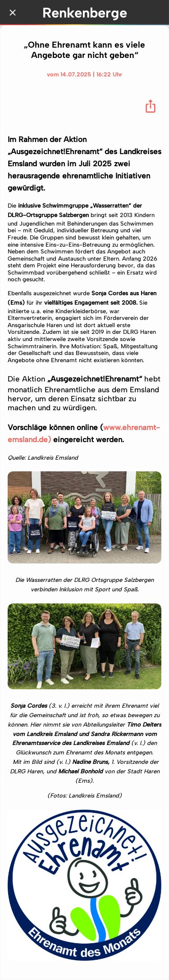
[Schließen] (13, 13)
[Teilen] (151, 106)
